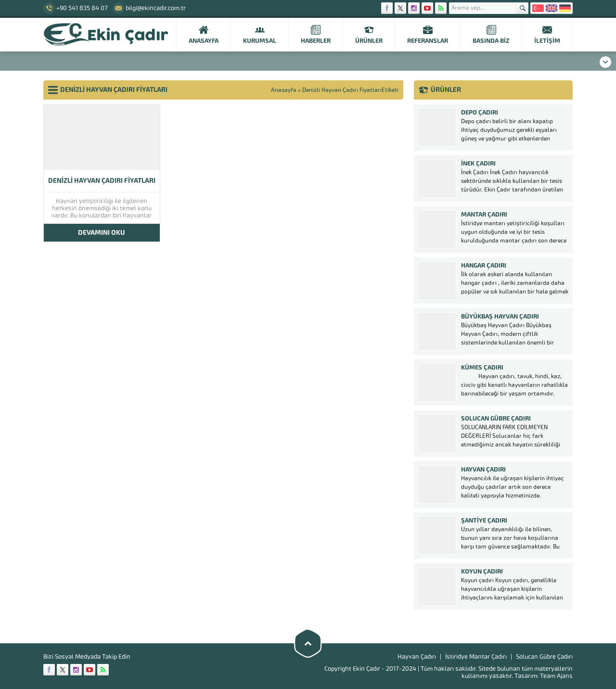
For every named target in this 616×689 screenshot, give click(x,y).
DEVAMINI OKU (102, 233)
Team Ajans (556, 676)
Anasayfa (284, 90)
